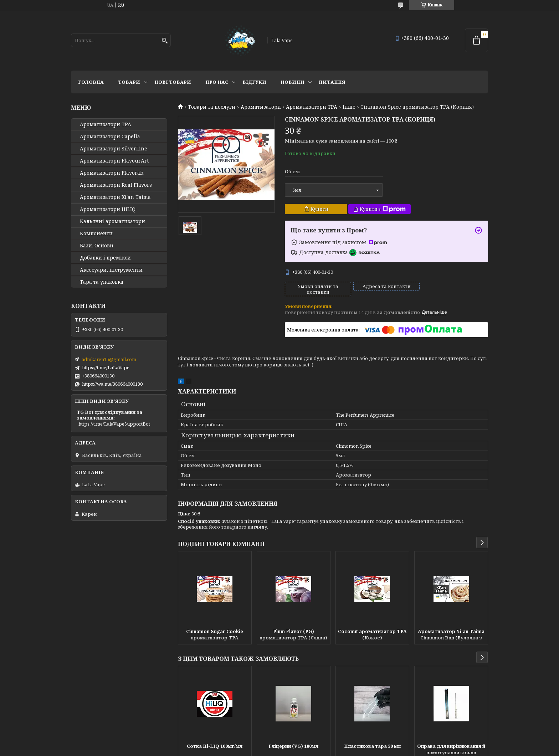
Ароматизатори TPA (312, 107)
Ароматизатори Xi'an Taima (115, 197)
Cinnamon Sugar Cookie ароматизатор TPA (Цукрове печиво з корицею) (215, 635)
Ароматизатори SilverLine (114, 149)
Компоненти (96, 233)
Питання (332, 82)
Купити (319, 209)
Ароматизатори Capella (110, 137)
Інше (349, 107)
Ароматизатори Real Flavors (116, 185)
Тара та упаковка (102, 282)
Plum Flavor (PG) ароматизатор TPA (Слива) (293, 634)
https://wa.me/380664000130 (112, 384)
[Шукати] (165, 41)
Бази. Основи (97, 246)
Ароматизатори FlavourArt (114, 161)
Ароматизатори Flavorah (112, 173)
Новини (293, 82)
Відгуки (254, 82)
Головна (91, 82)
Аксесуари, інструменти (111, 270)
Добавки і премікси (105, 258)
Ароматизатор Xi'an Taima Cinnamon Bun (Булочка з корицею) (451, 635)
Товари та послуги (212, 107)
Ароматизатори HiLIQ (108, 209)
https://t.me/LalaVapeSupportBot (114, 424)
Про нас (217, 82)
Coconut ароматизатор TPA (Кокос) (372, 634)
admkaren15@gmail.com (109, 359)
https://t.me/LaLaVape (106, 367)
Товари (129, 82)
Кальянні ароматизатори (112, 221)
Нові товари (173, 82)
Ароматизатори (261, 107)
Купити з (383, 209)
